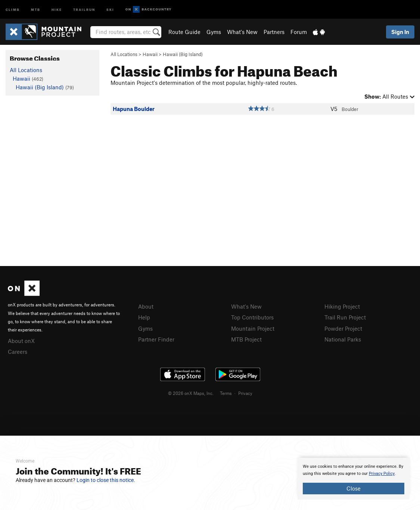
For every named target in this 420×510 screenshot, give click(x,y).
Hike (57, 9)
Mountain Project (253, 328)
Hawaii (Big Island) (183, 54)
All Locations (124, 54)
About (146, 306)
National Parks (343, 339)
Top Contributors (252, 317)
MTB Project (246, 339)
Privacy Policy (382, 474)
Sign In (400, 32)
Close (354, 488)
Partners (274, 32)
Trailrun (84, 9)
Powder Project (343, 328)
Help (144, 317)
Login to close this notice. (106, 480)
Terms (226, 393)
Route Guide (184, 32)
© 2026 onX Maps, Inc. (191, 393)
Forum (299, 32)
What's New (242, 32)
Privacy (245, 393)
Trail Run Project (345, 317)
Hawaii (150, 54)
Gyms (214, 32)
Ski (110, 9)
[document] (354, 479)
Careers (18, 352)
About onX (21, 341)
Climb (13, 9)
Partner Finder (156, 339)
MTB (36, 9)
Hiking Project (342, 306)
